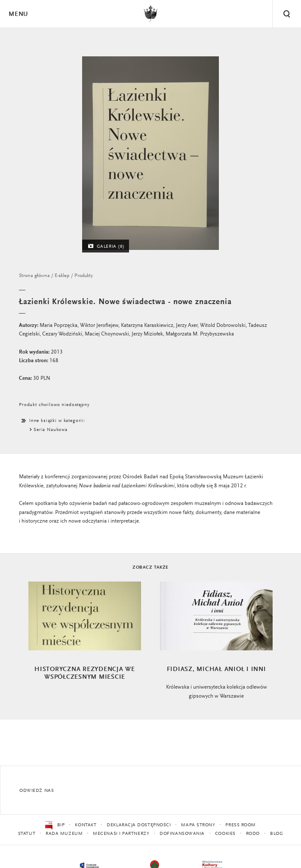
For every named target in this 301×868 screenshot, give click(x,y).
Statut (27, 834)
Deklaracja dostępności (139, 825)
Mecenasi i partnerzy (121, 834)
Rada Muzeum (64, 834)
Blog (276, 834)
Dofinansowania (182, 834)
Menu (18, 14)
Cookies (225, 834)
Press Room (241, 825)
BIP (55, 825)
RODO (253, 834)
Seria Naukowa (51, 430)
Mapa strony (198, 825)
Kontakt (86, 825)
